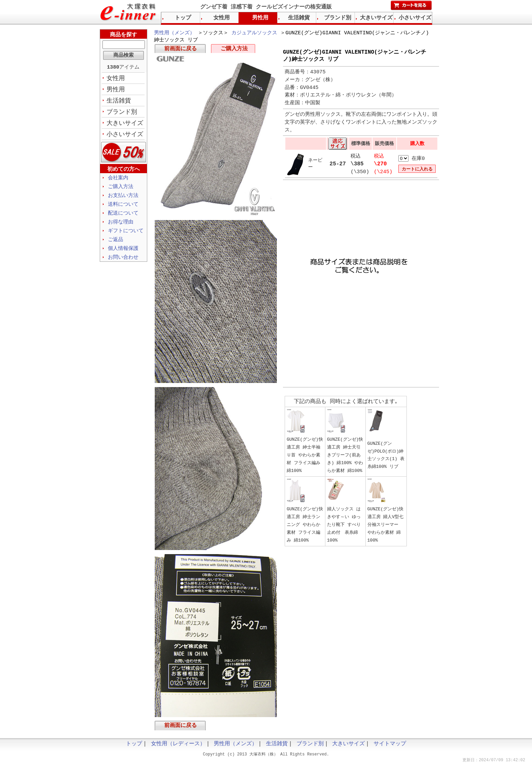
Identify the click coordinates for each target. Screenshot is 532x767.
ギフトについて (126, 236)
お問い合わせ (123, 263)
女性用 (116, 79)
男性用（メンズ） (174, 33)
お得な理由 (121, 226)
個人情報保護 (123, 254)
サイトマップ (390, 747)
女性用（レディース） (178, 747)
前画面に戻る (180, 50)
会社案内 (118, 181)
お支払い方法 (123, 199)
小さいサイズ (125, 137)
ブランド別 (122, 114)
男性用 (116, 91)
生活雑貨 (119, 102)
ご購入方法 (234, 50)
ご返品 (116, 245)
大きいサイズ (125, 125)
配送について (123, 217)
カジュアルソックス (254, 33)
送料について (123, 208)
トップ (183, 18)
